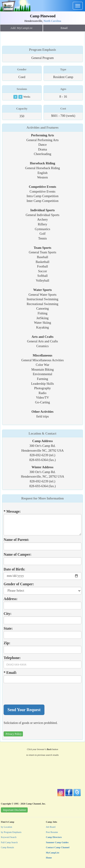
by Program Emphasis (11, 832)
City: (8, 614)
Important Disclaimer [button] (15, 810)
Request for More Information (42, 498)
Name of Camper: (18, 554)
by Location (6, 827)
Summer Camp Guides (57, 842)
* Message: (12, 511)
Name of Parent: (16, 540)
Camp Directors (54, 837)
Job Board (51, 827)
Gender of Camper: (19, 584)
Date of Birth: (14, 569)
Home (49, 858)
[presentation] (38, 694)
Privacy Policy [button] (14, 734)
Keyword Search (9, 837)
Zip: (7, 643)
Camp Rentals (7, 847)
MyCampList (53, 853)
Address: (11, 599)
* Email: (10, 673)
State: (8, 628)
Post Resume (52, 832)
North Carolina (52, 21)
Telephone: (12, 658)
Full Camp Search (9, 842)
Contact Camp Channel (58, 847)
